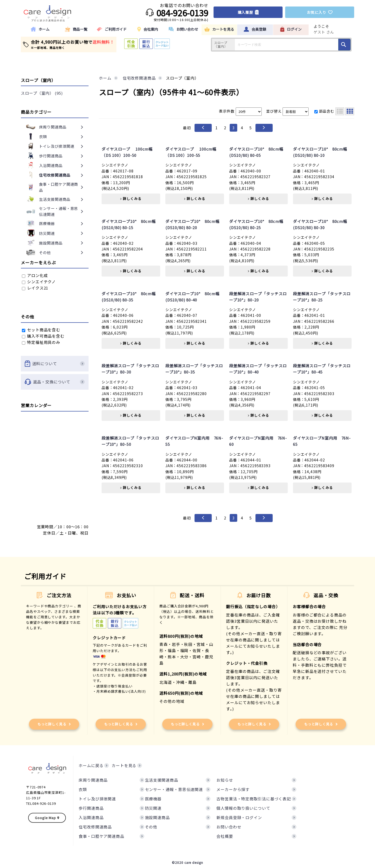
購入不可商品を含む (43, 336)
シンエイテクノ (39, 282)
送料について (55, 364)
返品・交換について (55, 382)
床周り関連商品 (93, 780)
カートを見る (124, 765)
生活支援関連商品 (162, 780)
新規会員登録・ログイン (239, 817)
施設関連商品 (157, 817)
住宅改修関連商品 (95, 827)
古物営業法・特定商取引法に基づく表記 (254, 799)
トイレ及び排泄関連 (97, 799)
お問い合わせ (229, 827)
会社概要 (225, 836)
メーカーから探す (233, 789)
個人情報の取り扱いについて (243, 808)
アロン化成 (35, 275)
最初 (187, 128)
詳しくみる (131, 199)
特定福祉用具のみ (41, 342)
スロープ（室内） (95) (42, 93)
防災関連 (153, 808)
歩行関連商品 (91, 808)
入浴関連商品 (91, 817)
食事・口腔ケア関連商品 (101, 836)
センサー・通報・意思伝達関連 (174, 789)
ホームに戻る (91, 765)
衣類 (83, 789)
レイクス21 (35, 288)
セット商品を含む (41, 330)
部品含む (324, 111)
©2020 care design (187, 862)
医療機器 (153, 799)
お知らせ (225, 780)
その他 (151, 827)
